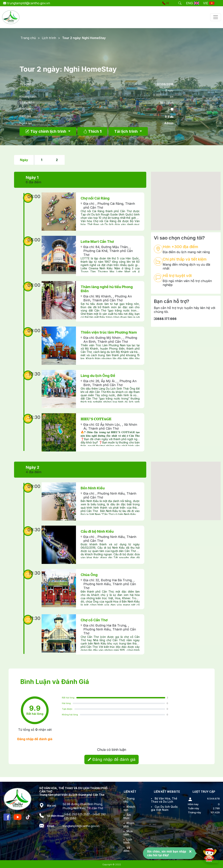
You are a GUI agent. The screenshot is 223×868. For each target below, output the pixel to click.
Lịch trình (49, 38)
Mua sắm (128, 833)
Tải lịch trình (126, 131)
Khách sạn (129, 808)
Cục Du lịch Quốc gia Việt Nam (164, 808)
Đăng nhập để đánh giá (111, 759)
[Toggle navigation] (216, 17)
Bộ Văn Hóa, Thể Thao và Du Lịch (164, 800)
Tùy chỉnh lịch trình (46, 131)
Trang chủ (28, 38)
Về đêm (127, 849)
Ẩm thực (127, 816)
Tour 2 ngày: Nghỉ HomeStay (84, 38)
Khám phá (129, 825)
